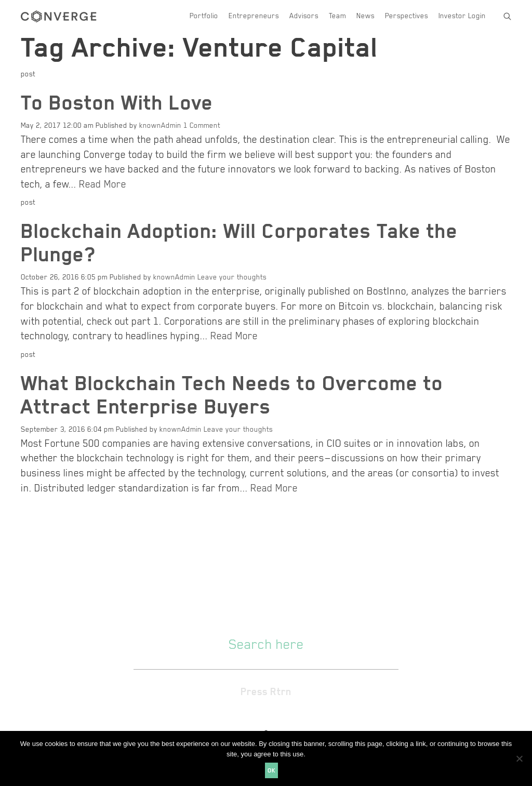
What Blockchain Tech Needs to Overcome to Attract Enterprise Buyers (232, 394)
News (365, 15)
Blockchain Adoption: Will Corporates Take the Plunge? (239, 242)
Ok (271, 770)
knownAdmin (160, 125)
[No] (519, 758)
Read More (103, 183)
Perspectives (407, 15)
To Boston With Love (117, 102)
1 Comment (202, 125)
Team (337, 15)
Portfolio (204, 15)
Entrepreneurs (254, 15)
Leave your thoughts (232, 277)
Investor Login (462, 15)
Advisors (304, 15)
